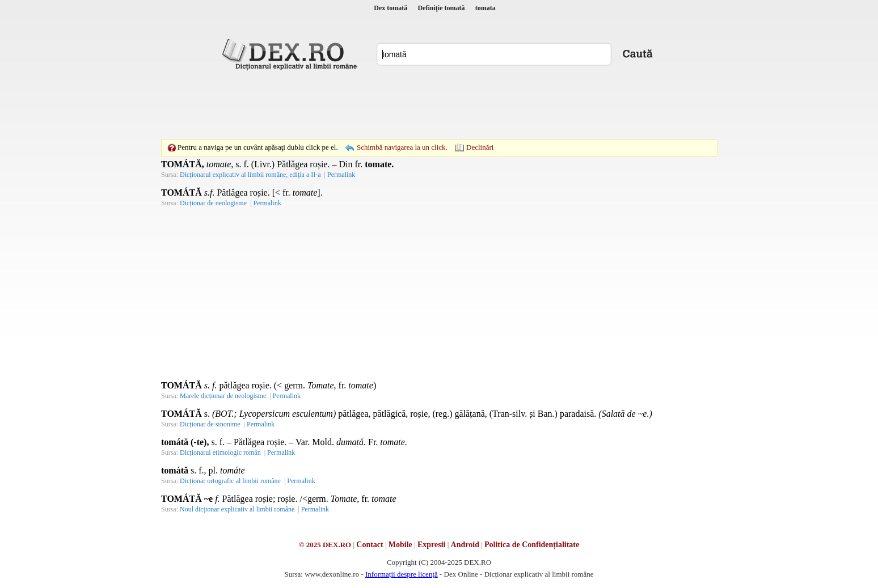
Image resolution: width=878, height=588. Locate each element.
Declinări (480, 147)
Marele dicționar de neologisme (223, 396)
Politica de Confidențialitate (532, 545)
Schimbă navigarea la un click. (402, 147)
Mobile (400, 545)
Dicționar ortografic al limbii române (230, 481)
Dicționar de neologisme (213, 203)
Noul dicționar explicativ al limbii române (237, 509)
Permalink (341, 175)
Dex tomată (391, 8)
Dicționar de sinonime (210, 424)
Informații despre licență (402, 574)
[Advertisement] (439, 105)
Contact (370, 545)
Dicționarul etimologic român (220, 452)
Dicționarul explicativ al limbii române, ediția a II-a (250, 175)
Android (465, 545)
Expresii (432, 545)
